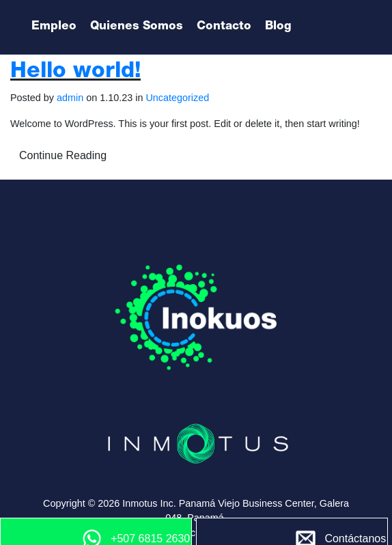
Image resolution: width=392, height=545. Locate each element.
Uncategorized (177, 98)
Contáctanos (355, 539)
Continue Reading (63, 155)
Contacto (224, 27)
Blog (278, 27)
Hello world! (75, 72)
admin (70, 98)
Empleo (54, 27)
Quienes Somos (137, 27)
